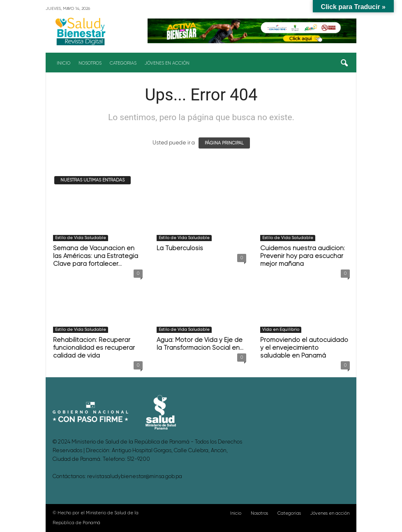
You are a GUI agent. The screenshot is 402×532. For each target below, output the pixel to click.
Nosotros (90, 63)
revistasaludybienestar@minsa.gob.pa (135, 477)
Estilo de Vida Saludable (81, 238)
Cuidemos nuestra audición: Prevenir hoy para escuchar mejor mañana (303, 256)
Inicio (64, 63)
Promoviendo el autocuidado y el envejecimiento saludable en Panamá (304, 348)
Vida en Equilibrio (281, 330)
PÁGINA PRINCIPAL (224, 143)
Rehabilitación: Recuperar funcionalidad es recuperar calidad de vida (94, 348)
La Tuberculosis (180, 248)
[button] (344, 63)
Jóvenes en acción (167, 63)
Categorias (123, 63)
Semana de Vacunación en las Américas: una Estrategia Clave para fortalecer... (96, 256)
